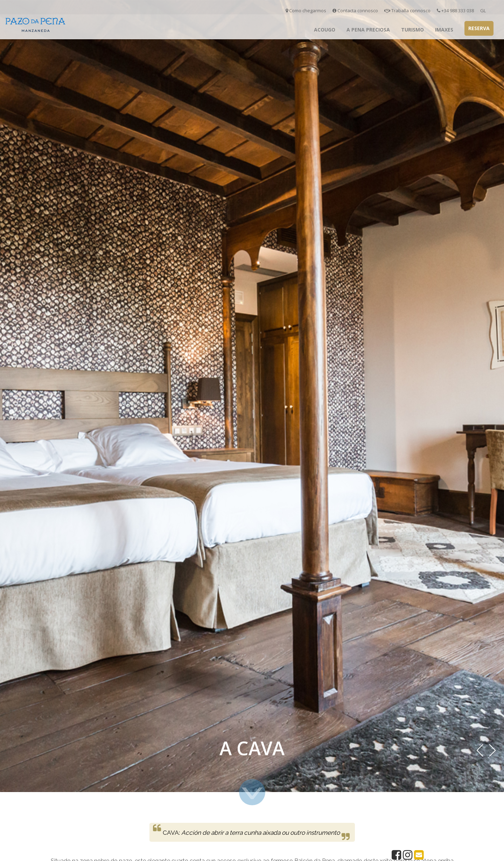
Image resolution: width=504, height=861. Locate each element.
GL (483, 11)
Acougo (325, 30)
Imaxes (444, 30)
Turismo (412, 30)
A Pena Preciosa (368, 30)
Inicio (298, 30)
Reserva (479, 28)
